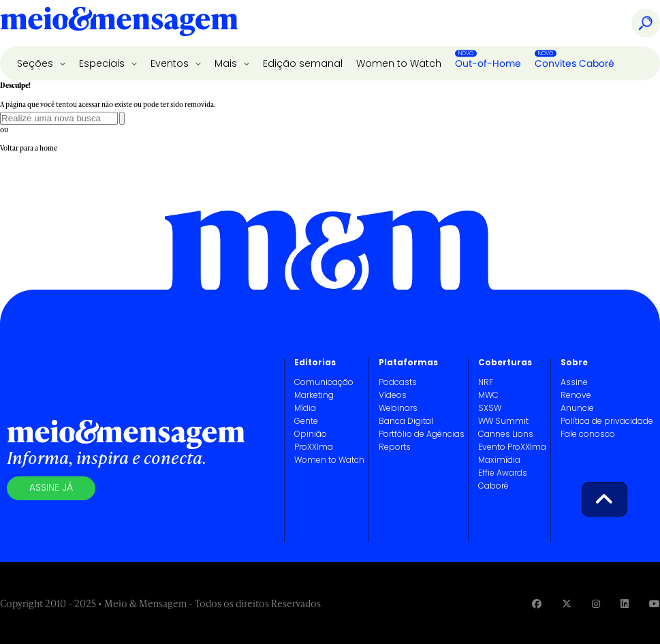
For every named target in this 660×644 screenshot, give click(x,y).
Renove (576, 396)
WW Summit (503, 422)
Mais (227, 64)
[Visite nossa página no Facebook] (537, 603)
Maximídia (499, 461)
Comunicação (324, 383)
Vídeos (393, 396)
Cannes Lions (506, 435)
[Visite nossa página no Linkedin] (625, 603)
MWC (488, 396)
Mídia (305, 409)
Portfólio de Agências (422, 435)
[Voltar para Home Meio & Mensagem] (119, 23)
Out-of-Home (488, 63)
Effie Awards (503, 474)
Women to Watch (399, 64)
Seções (36, 64)
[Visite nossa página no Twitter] (567, 603)
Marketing (314, 396)
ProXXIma (314, 448)
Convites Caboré (575, 63)
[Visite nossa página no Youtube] (655, 603)
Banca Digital (406, 422)
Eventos (171, 64)
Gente (306, 422)
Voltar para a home (29, 148)
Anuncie (577, 409)
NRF (486, 383)
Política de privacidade (607, 422)
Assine (574, 383)
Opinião (311, 435)
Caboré (493, 487)
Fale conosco (588, 435)
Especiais (103, 64)
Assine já (51, 488)
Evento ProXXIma (512, 448)
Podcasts (398, 383)
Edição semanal (303, 64)
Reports (395, 448)
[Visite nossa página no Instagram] (596, 603)
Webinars (398, 409)
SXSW (490, 409)
